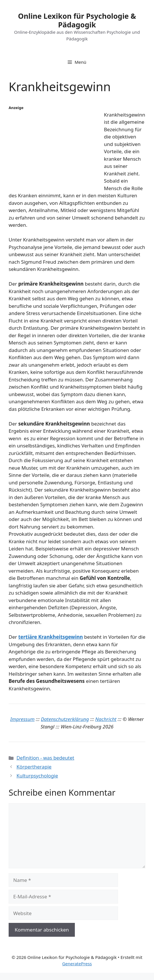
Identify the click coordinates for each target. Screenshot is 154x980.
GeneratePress (77, 964)
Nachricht (106, 719)
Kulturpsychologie (37, 776)
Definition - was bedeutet (45, 758)
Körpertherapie (34, 767)
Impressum (23, 719)
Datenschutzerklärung (65, 719)
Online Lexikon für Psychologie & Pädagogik (77, 20)
